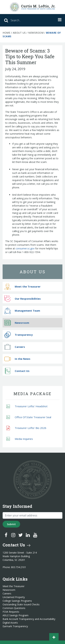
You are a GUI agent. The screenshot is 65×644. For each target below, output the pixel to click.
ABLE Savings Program (16, 615)
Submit (11, 524)
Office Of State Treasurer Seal (29, 417)
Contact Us (17, 371)
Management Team (22, 311)
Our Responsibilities (23, 299)
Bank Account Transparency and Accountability (29, 619)
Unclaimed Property (14, 597)
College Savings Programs (17, 601)
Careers (15, 347)
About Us (19, 33)
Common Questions (14, 608)
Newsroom (36, 33)
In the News (17, 359)
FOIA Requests (11, 612)
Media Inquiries (20, 439)
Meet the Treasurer (22, 287)
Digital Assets (10, 623)
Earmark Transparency (15, 626)
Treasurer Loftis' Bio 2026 (26, 428)
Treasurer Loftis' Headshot (27, 406)
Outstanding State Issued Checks (21, 604)
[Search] (24, 20)
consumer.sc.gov (25, 248)
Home (6, 33)
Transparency (19, 335)
